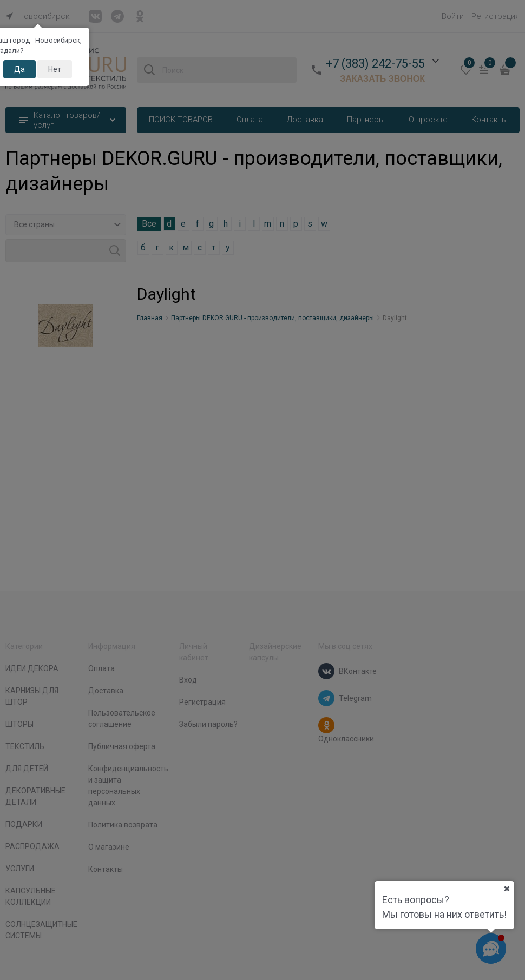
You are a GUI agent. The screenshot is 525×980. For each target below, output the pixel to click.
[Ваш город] (507, 889)
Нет (55, 69)
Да (19, 69)
